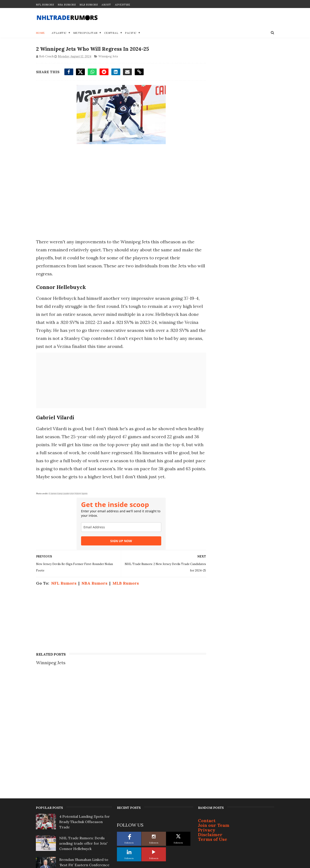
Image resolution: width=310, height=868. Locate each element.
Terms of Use (213, 725)
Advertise (123, 5)
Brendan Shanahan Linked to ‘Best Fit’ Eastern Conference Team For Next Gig (84, 751)
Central (111, 33)
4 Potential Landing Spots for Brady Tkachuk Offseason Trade (85, 707)
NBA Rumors (67, 5)
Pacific (131, 33)
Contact (207, 706)
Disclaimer (210, 720)
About (106, 5)
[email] (117, 536)
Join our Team (214, 711)
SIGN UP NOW (117, 550)
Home (40, 33)
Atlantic (59, 33)
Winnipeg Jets (108, 57)
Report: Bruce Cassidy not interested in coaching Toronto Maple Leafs (82, 794)
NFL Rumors (45, 5)
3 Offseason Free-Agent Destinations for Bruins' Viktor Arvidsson (85, 772)
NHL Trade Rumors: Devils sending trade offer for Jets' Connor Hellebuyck (83, 729)
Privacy (207, 716)
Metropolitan (85, 33)
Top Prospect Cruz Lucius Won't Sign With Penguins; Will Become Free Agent (85, 815)
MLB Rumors (89, 5)
